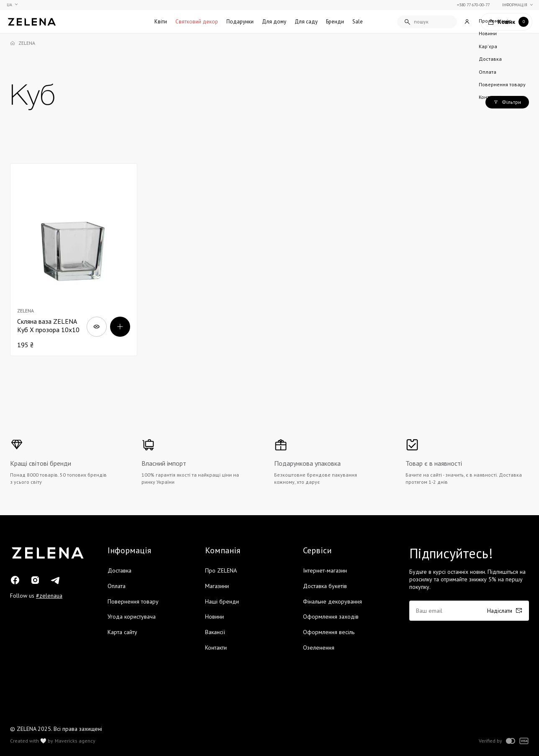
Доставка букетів (325, 586)
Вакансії (215, 632)
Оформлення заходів (331, 617)
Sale (358, 22)
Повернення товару (133, 601)
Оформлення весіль (329, 632)
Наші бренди (222, 601)
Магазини (217, 586)
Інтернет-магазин (325, 570)
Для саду (306, 22)
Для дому (274, 22)
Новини (214, 617)
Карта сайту (122, 632)
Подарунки (240, 22)
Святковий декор (197, 22)
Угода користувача (132, 617)
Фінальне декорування (332, 601)
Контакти (216, 648)
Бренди (335, 22)
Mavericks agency (75, 741)
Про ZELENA (221, 570)
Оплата (117, 586)
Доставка (119, 570)
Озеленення (319, 648)
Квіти (161, 22)
